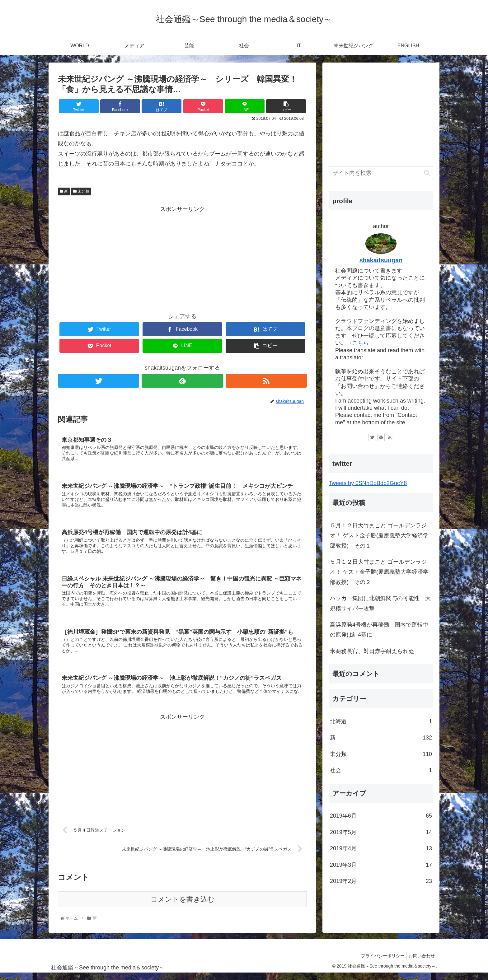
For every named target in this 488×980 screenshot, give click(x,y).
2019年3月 (381, 865)
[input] (381, 173)
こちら (360, 343)
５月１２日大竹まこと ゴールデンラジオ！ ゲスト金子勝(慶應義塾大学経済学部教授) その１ (379, 536)
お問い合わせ (420, 963)
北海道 (381, 721)
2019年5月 (381, 832)
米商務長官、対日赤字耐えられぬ (372, 651)
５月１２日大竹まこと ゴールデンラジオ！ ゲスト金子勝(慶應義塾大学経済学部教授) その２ (379, 572)
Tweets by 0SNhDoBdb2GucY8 (368, 483)
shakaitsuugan (381, 260)
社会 (381, 770)
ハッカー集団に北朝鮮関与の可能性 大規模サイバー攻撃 (380, 603)
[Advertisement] (182, 258)
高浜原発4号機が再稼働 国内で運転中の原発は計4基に (379, 630)
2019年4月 (381, 848)
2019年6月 (381, 816)
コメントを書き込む (183, 906)
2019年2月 (381, 881)
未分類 (81, 191)
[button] (427, 173)
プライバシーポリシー (379, 963)
